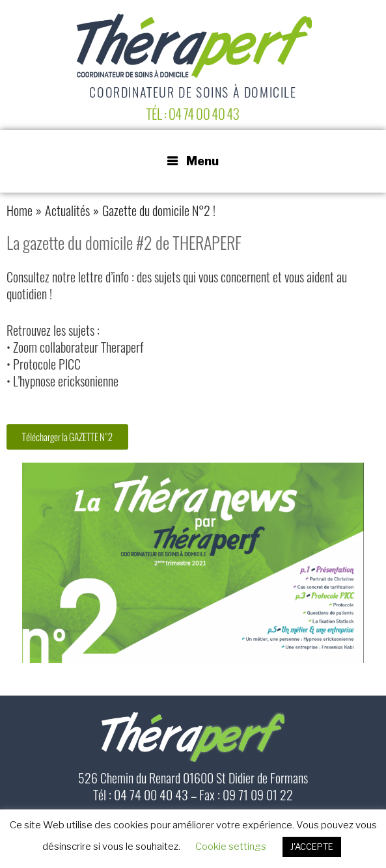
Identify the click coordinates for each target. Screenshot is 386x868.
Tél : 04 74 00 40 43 (193, 114)
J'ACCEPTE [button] (312, 847)
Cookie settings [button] (231, 847)
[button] (67, 437)
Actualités (67, 213)
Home (20, 213)
